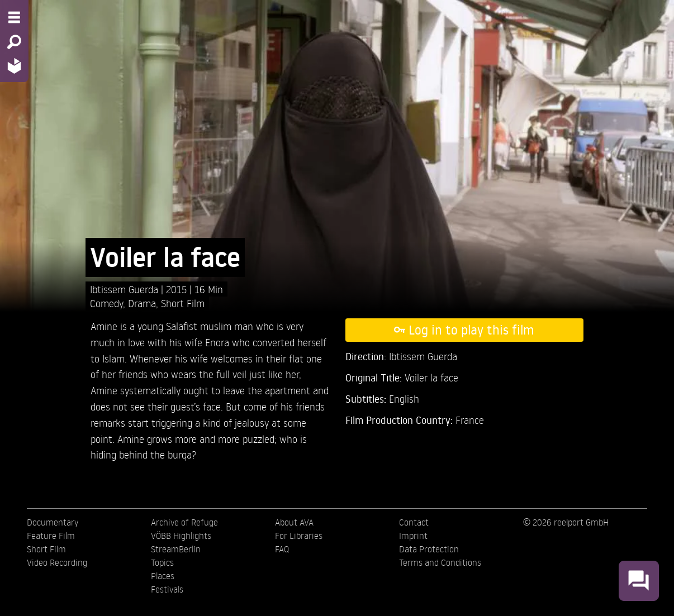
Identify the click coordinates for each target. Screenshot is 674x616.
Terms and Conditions (440, 562)
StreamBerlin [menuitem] (176, 549)
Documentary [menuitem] (53, 522)
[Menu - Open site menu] (14, 17)
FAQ (282, 549)
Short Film (183, 303)
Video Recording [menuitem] (57, 562)
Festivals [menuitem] (167, 589)
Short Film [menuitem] (46, 549)
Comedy (106, 303)
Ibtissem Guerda (125, 289)
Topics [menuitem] (162, 562)
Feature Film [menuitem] (51, 536)
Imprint (413, 536)
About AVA (294, 522)
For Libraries (299, 536)
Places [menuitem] (163, 576)
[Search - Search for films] (14, 42)
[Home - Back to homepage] (14, 66)
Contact (414, 522)
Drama (142, 303)
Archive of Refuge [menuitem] (184, 522)
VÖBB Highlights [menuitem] (181, 536)
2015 (178, 289)
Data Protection (429, 549)
